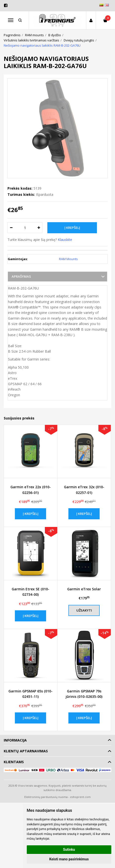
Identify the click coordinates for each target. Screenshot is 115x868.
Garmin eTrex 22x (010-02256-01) (31, 490)
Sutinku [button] (69, 850)
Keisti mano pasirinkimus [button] (69, 859)
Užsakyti (84, 610)
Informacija (15, 740)
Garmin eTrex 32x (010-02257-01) (84, 490)
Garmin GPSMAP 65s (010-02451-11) (30, 694)
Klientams (14, 762)
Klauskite (65, 240)
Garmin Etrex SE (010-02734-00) (30, 592)
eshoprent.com (80, 797)
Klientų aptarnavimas (26, 751)
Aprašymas (21, 276)
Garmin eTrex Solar (84, 589)
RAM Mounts (68, 259)
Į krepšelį (31, 514)
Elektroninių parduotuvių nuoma (46, 797)
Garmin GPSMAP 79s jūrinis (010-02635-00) (84, 694)
